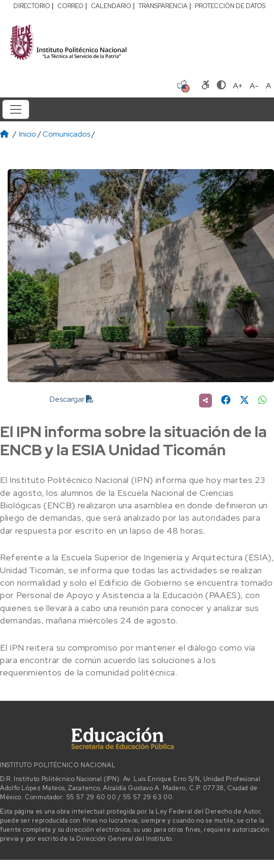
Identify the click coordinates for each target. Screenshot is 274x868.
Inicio (28, 134)
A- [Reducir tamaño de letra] (254, 86)
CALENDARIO (111, 6)
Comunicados (66, 134)
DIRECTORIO (32, 6)
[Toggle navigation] (16, 109)
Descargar (72, 399)
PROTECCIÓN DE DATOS (230, 6)
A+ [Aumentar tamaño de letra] (238, 86)
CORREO (70, 6)
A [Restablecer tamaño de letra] (269, 86)
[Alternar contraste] (221, 86)
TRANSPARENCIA (163, 6)
